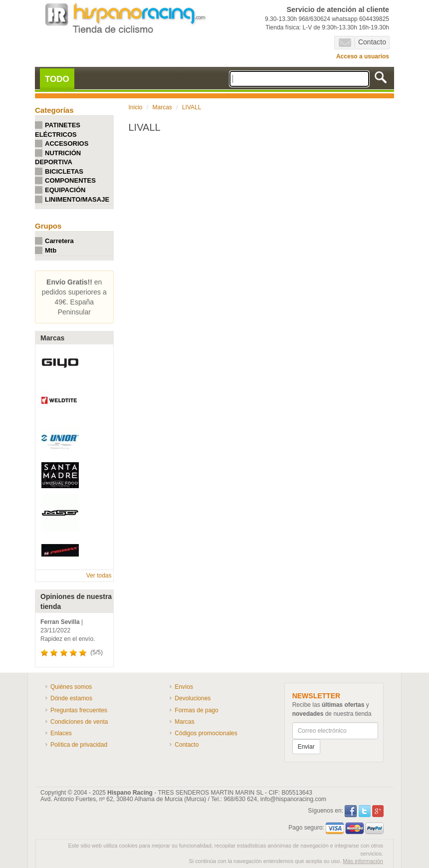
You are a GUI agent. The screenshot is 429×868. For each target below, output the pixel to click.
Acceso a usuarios (363, 56)
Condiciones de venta (79, 722)
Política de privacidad (79, 745)
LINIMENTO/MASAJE (77, 199)
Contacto (362, 42)
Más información (363, 861)
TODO (57, 79)
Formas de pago (196, 710)
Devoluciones (193, 698)
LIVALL (192, 107)
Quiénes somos (71, 687)
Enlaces (61, 733)
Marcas (162, 107)
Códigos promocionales (206, 733)
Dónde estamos (71, 698)
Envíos (184, 687)
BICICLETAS (64, 171)
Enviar (306, 747)
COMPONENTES (70, 180)
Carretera (59, 241)
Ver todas (99, 576)
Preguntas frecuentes (79, 710)
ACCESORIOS (67, 144)
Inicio (136, 107)
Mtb (51, 250)
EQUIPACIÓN (65, 190)
